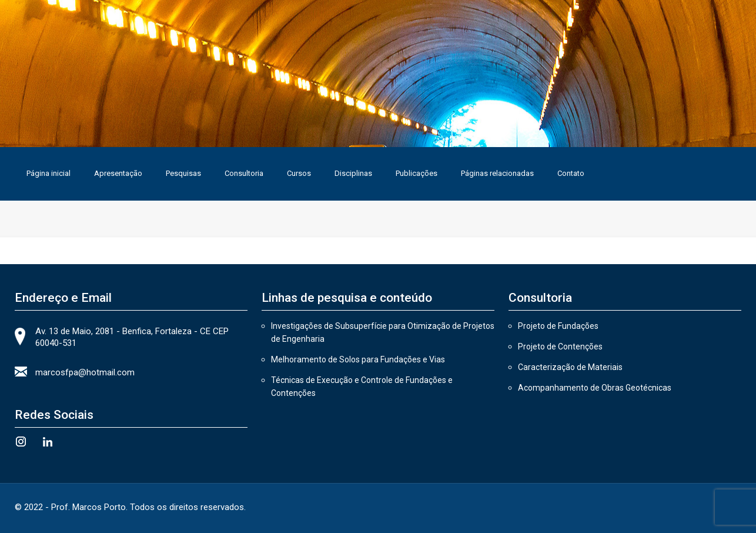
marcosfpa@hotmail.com (85, 372)
